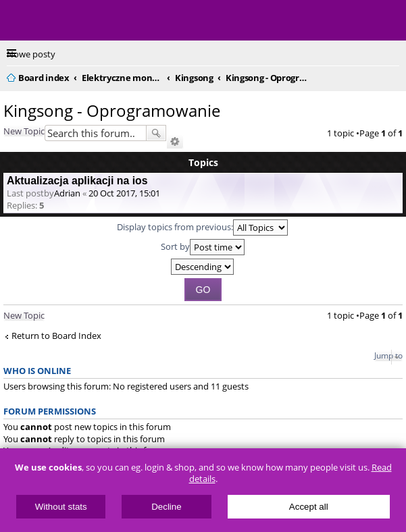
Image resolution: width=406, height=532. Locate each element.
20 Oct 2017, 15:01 (124, 193)
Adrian (67, 193)
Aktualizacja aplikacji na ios (77, 181)
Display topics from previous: (202, 228)
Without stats (61, 507)
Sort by (203, 247)
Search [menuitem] (394, 76)
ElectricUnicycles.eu (98, 22)
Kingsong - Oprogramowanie (112, 110)
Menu (20, 20)
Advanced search (175, 142)
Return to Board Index (56, 336)
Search (156, 133)
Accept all (309, 507)
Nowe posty (31, 54)
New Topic (24, 131)
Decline (166, 507)
